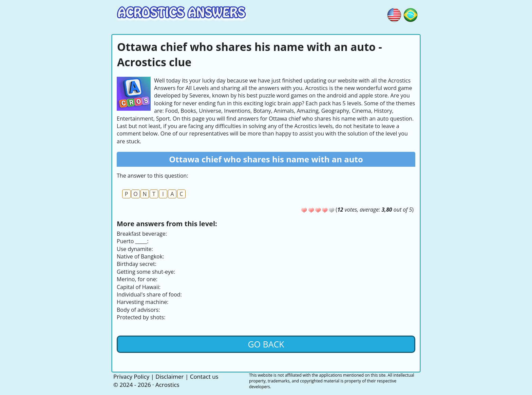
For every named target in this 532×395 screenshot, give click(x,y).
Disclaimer (169, 376)
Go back (266, 344)
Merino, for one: (137, 279)
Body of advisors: (138, 310)
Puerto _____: (133, 241)
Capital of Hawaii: (139, 287)
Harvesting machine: (142, 302)
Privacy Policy (131, 376)
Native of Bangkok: (140, 256)
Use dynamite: (135, 249)
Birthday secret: (137, 264)
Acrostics (167, 385)
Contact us (204, 376)
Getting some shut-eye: (146, 272)
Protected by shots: (141, 317)
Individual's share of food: (149, 294)
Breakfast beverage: (142, 234)
